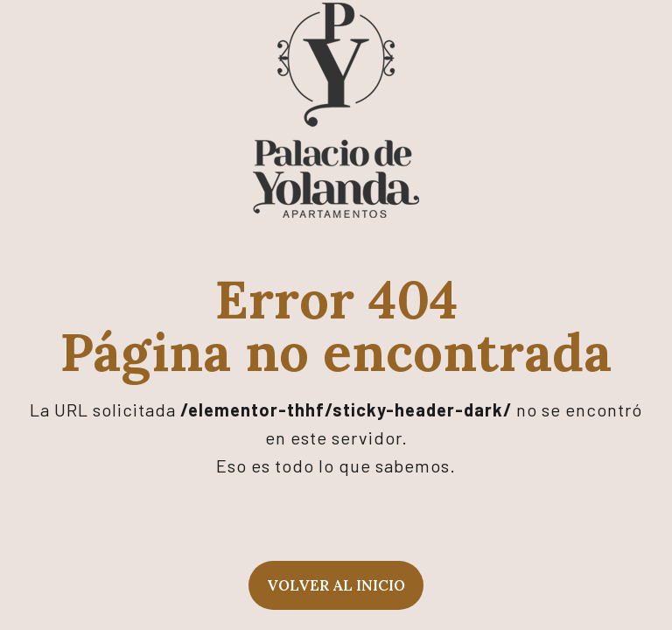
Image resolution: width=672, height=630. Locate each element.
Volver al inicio (336, 585)
